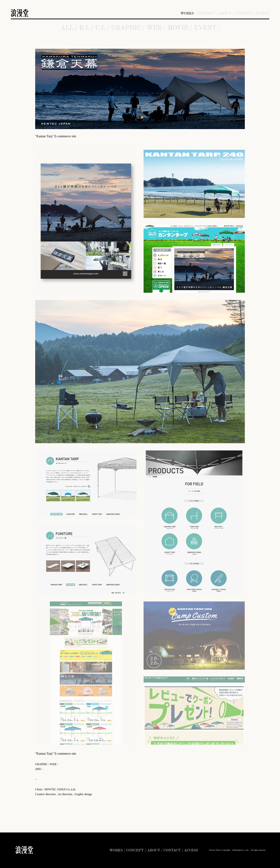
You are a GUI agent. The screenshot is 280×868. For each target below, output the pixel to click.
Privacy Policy (215, 850)
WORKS (187, 14)
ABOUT (225, 14)
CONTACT (243, 14)
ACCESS (262, 14)
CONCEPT (206, 14)
